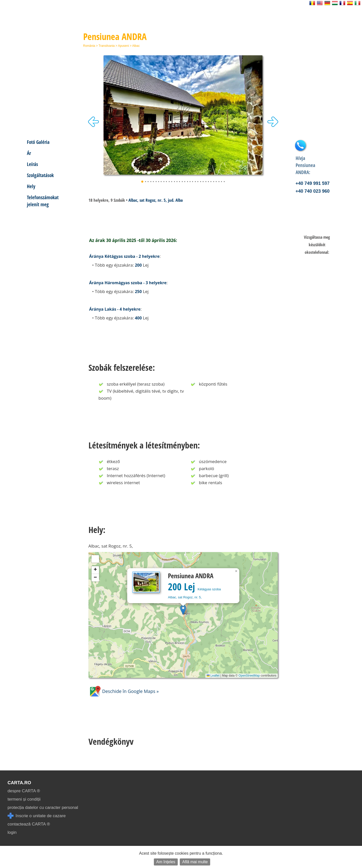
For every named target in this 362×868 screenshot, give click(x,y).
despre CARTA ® (24, 791)
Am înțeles (166, 862)
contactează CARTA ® (29, 824)
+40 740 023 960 (313, 191)
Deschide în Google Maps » (124, 691)
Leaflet (213, 676)
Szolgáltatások (40, 175)
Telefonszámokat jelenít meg (43, 201)
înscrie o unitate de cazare (37, 816)
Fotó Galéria (38, 142)
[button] (183, 610)
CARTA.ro (19, 783)
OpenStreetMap (249, 676)
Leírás (32, 164)
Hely (31, 186)
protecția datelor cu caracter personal (43, 808)
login (12, 832)
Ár (29, 153)
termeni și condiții (24, 799)
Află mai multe (195, 862)
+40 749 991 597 (313, 183)
